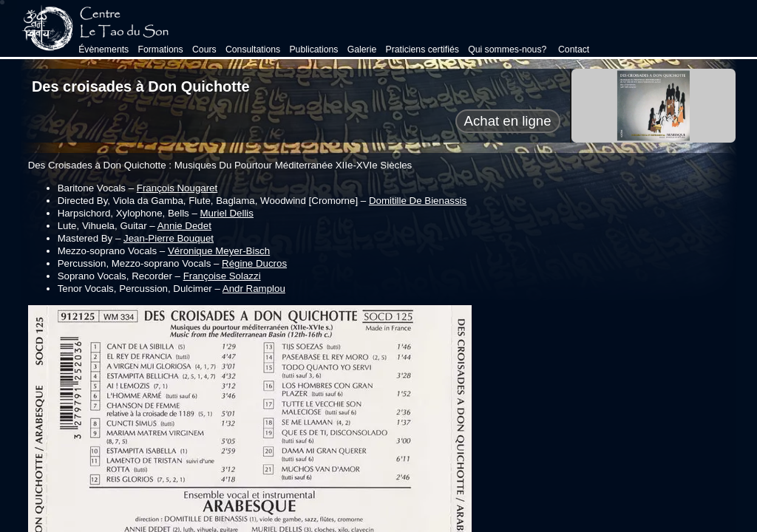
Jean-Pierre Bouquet (169, 238)
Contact (573, 50)
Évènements (103, 50)
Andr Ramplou (254, 289)
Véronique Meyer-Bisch (219, 251)
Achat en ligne (508, 121)
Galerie (362, 50)
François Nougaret (177, 188)
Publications (313, 50)
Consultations (253, 50)
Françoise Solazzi (222, 276)
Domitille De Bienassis (418, 201)
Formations (160, 50)
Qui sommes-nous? (507, 50)
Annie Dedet (184, 226)
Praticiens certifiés (422, 50)
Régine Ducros (254, 263)
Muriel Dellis (227, 213)
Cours (204, 50)
